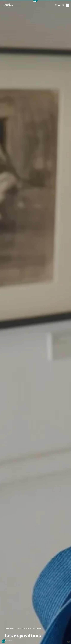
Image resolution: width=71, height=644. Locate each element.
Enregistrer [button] (9, 640)
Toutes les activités (29, 629)
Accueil (39, 629)
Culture (19, 629)
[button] (36, 1)
